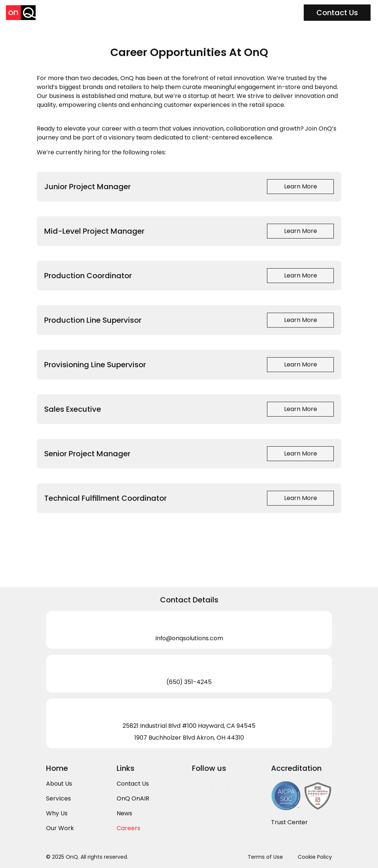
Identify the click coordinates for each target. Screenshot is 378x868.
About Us (59, 784)
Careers (128, 828)
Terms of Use (265, 857)
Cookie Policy (315, 857)
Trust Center (289, 822)
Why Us (57, 813)
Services (58, 798)
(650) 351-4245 (189, 682)
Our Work (60, 828)
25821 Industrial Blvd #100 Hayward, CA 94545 (189, 726)
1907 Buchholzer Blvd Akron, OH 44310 (189, 738)
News (124, 813)
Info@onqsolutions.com (189, 638)
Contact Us (133, 784)
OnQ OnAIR (133, 798)
